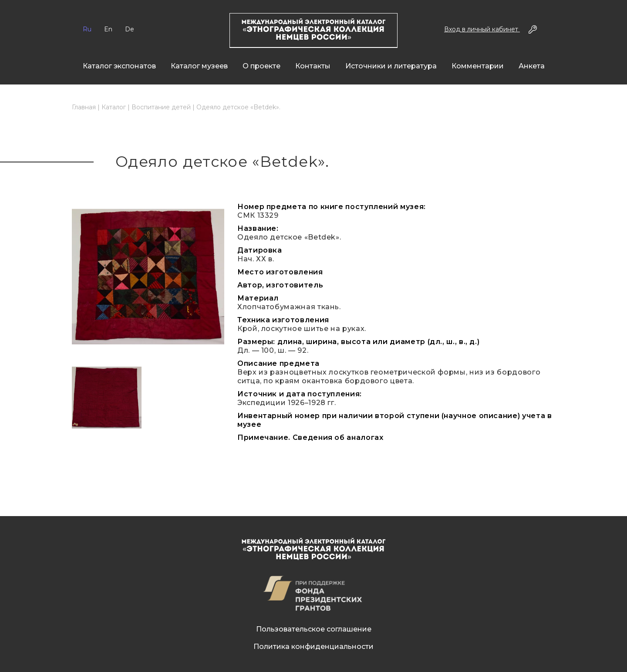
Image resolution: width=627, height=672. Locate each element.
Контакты (313, 66)
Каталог (114, 107)
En (108, 29)
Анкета (532, 66)
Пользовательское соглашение (314, 629)
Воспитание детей (161, 107)
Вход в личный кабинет (482, 29)
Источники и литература (391, 66)
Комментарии (478, 66)
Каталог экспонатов (119, 66)
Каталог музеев (199, 66)
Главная (84, 107)
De (130, 29)
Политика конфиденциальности (313, 647)
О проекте (261, 66)
